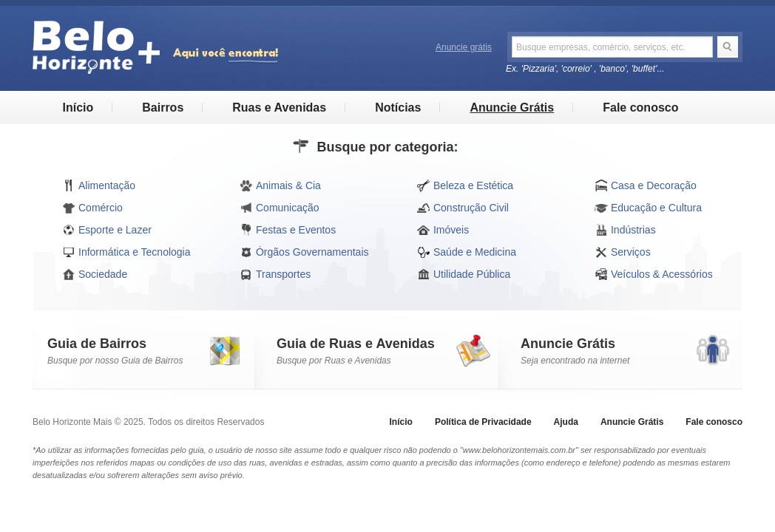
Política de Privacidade (483, 422)
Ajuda (566, 422)
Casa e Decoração (646, 185)
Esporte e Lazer (107, 230)
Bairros (163, 108)
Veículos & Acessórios (654, 274)
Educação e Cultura (648, 208)
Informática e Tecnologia (126, 252)
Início (78, 108)
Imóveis (443, 230)
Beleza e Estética (465, 185)
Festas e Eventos (288, 230)
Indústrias (625, 230)
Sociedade (95, 274)
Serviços (623, 252)
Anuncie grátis (464, 47)
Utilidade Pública (464, 274)
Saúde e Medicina (467, 252)
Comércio (92, 208)
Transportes (275, 274)
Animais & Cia (280, 185)
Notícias (398, 108)
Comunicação (280, 208)
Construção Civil (463, 208)
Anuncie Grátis (512, 108)
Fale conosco (640, 108)
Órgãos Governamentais (304, 252)
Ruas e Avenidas (279, 108)
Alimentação (99, 185)
